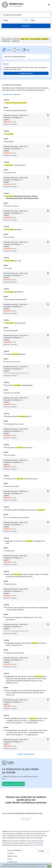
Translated (12, 862)
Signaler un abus (12, 856)
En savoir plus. (41, 866)
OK (49, 866)
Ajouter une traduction (12, 94)
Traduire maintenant (26, 73)
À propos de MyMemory (14, 850)
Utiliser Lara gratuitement (13, 784)
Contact (10, 859)
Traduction (11, 853)
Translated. (39, 845)
